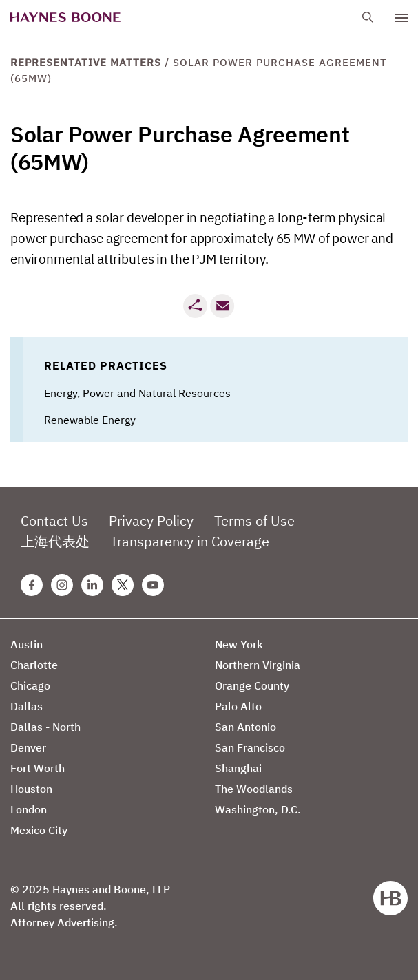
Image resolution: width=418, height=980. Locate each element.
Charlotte (34, 665)
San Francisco (250, 747)
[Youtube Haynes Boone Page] (153, 585)
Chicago (30, 685)
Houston (31, 789)
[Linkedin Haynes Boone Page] (92, 585)
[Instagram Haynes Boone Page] (62, 585)
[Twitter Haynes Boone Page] (123, 585)
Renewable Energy (90, 420)
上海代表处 (55, 541)
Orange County (252, 685)
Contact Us (54, 521)
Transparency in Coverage (190, 541)
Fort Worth (38, 768)
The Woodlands (254, 789)
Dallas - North (45, 727)
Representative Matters (86, 62)
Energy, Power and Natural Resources (137, 393)
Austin (27, 644)
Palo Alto (238, 706)
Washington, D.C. (258, 809)
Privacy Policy (151, 521)
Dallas (27, 706)
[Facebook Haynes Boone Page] (32, 585)
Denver (28, 747)
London (29, 809)
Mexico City (39, 830)
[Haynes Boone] (65, 18)
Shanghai (238, 768)
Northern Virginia (258, 665)
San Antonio (245, 727)
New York (239, 644)
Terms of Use (254, 521)
